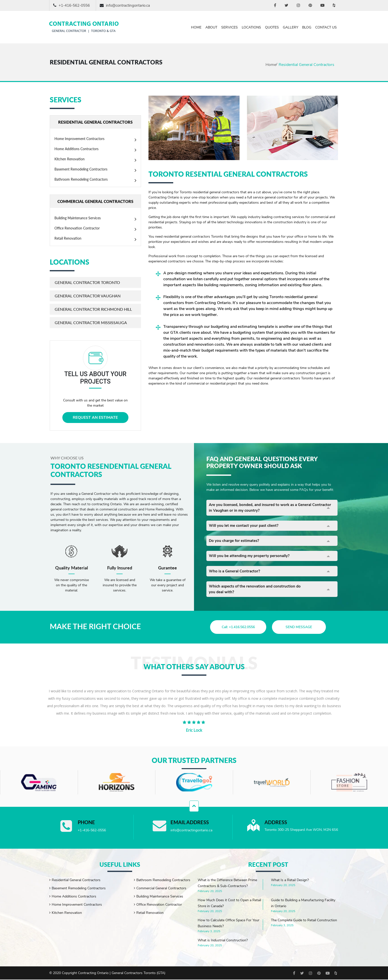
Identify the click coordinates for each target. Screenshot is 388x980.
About (211, 27)
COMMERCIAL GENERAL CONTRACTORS (95, 201)
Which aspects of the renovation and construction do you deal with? (257, 593)
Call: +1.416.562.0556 (237, 627)
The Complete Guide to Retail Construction (304, 921)
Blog (307, 27)
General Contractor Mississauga (91, 322)
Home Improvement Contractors (79, 139)
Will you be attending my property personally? (251, 559)
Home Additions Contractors (76, 149)
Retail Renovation (68, 238)
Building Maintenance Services (78, 218)
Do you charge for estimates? (235, 543)
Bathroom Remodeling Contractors (81, 179)
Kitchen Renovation (70, 159)
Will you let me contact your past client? (245, 527)
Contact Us (326, 27)
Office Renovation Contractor (77, 228)
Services (230, 27)
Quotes (272, 27)
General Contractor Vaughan (88, 296)
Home (196, 27)
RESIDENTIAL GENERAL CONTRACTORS (95, 122)
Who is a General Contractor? (236, 575)
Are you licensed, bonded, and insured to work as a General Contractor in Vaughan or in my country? (263, 508)
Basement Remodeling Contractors (81, 169)
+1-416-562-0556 (74, 5)
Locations (251, 27)
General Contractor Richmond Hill (93, 309)
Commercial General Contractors (161, 889)
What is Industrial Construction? (223, 941)
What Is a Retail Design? (290, 881)
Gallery (291, 27)
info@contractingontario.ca (128, 5)
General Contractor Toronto (87, 282)
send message (302, 627)
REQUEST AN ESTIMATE (95, 418)
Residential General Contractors (76, 881)
